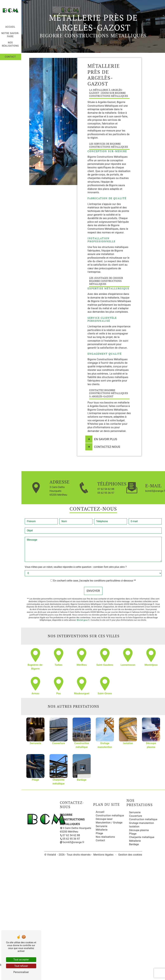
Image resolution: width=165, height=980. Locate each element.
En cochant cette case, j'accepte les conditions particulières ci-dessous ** (95, 572)
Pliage (99, 833)
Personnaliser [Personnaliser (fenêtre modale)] (21, 972)
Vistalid (52, 855)
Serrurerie (101, 826)
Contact (11, 57)
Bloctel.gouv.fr (83, 612)
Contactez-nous (103, 447)
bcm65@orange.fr (72, 842)
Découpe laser (104, 819)
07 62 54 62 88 (106, 489)
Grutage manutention (142, 823)
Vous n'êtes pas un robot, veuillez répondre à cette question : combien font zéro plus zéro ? (76, 558)
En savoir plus (102, 439)
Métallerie (102, 830)
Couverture (136, 816)
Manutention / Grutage (109, 823)
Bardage (134, 844)
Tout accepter (21, 960)
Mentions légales (103, 855)
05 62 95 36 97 (106, 493)
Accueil (11, 27)
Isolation (134, 827)
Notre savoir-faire (11, 35)
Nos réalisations (11, 44)
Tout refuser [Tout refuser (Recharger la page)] (21, 966)
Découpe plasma (139, 830)
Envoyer (93, 582)
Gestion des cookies (130, 855)
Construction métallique (110, 815)
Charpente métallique (142, 837)
